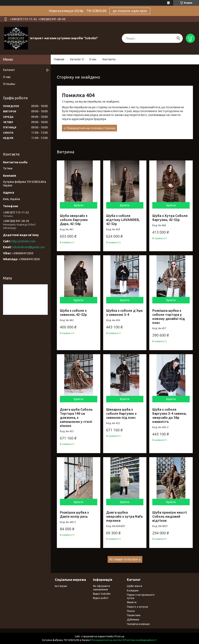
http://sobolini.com (23, 241)
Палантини (134, 615)
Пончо (131, 611)
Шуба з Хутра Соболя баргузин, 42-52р (170, 218)
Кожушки (133, 590)
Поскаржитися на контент (107, 640)
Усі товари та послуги (124, 559)
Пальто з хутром (137, 607)
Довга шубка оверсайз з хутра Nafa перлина (124, 516)
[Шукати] (178, 38)
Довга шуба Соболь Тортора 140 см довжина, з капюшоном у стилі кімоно (76, 418)
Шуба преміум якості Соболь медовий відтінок (170, 516)
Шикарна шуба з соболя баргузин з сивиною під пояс (121, 413)
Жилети (132, 602)
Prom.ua (119, 636)
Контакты (109, 59)
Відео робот (101, 598)
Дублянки (133, 619)
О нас (93, 59)
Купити (79, 205)
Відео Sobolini (102, 594)
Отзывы (9, 84)
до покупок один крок (130, 11)
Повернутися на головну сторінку (91, 128)
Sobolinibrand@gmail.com (28, 247)
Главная (59, 59)
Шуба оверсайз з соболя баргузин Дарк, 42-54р (74, 220)
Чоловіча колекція (138, 624)
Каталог (76, 59)
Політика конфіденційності (141, 640)
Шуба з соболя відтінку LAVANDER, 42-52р (123, 220)
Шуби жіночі (135, 586)
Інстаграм (61, 586)
